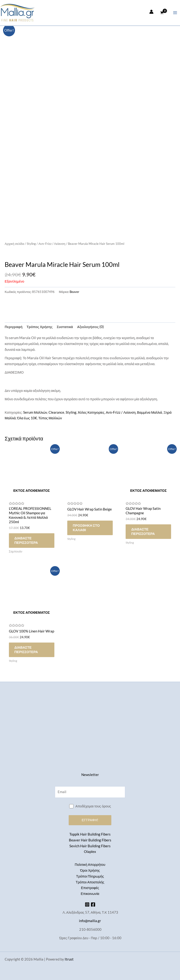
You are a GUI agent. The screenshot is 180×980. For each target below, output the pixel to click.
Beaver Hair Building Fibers (90, 840)
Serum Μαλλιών (35, 412)
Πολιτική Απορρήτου (90, 865)
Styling (31, 244)
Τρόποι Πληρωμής (90, 876)
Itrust (69, 959)
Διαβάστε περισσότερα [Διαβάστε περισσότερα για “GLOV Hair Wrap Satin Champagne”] (144, 532)
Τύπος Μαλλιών (50, 418)
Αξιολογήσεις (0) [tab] (90, 327)
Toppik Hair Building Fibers (90, 834)
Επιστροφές (90, 888)
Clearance (56, 412)
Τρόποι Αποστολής (90, 882)
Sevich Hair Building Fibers (90, 846)
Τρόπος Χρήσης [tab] (40, 327)
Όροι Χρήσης (90, 870)
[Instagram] (87, 905)
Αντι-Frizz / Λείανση (52, 244)
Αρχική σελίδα (14, 244)
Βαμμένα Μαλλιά (150, 412)
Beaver (74, 292)
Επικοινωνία (90, 894)
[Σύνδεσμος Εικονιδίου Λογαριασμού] (151, 12)
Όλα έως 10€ (27, 418)
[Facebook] (93, 905)
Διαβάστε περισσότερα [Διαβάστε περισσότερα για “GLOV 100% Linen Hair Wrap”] (27, 651)
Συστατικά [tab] (65, 327)
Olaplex (90, 852)
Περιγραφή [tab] (14, 327)
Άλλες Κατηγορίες (91, 412)
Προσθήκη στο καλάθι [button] (87, 528)
